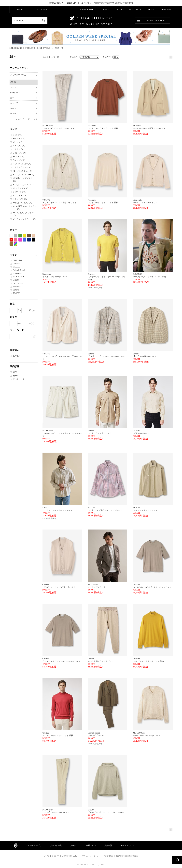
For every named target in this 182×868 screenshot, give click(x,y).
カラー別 (55, 57)
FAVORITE (135, 9)
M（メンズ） (19, 142)
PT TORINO (18, 283)
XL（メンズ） (19, 157)
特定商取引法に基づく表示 (127, 856)
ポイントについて (52, 856)
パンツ (13, 114)
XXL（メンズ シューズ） (24, 175)
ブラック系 (33, 240)
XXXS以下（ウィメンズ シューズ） (25, 208)
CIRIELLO (17, 260)
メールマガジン (127, 845)
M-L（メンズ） (20, 146)
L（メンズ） (18, 149)
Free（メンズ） (20, 160)
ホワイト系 (11, 236)
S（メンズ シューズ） (23, 164)
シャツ (13, 108)
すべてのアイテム (18, 75)
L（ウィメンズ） (20, 199)
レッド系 (11, 240)
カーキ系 (11, 244)
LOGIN (151, 9)
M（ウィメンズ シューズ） (25, 219)
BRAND (107, 9)
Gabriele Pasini (19, 270)
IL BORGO (17, 273)
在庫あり (17, 356)
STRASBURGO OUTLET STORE (91, 20)
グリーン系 (20, 236)
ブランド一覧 (56, 845)
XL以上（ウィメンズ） (23, 203)
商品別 (45, 57)
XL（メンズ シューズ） (23, 171)
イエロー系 (25, 236)
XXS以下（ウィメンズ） (24, 185)
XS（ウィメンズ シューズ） (23, 214)
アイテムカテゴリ (34, 845)
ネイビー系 (29, 240)
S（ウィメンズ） (20, 192)
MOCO (16, 280)
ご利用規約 (108, 856)
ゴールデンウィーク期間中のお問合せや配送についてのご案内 (105, 3)
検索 (44, 20)
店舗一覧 (108, 845)
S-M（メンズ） (20, 138)
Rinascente (17, 287)
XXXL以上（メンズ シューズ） (25, 180)
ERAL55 (16, 267)
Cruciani (16, 264)
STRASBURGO (89, 9)
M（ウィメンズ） (21, 195)
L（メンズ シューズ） (23, 167)
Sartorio (16, 290)
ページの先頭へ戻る (177, 860)
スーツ (13, 87)
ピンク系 (16, 240)
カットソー (15, 103)
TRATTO (17, 293)
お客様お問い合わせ (70, 856)
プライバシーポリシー (91, 856)
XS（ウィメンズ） (21, 188)
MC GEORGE (19, 277)
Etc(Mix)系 (16, 244)
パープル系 (20, 240)
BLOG (120, 9)
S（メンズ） (18, 135)
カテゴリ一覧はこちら (28, 119)
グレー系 (16, 236)
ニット (13, 98)
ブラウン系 (29, 236)
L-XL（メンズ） (20, 153)
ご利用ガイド (90, 845)
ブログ (73, 845)
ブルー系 (25, 240)
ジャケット (15, 93)
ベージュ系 (33, 236)
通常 (15, 372)
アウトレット (19, 379)
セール (16, 376)
